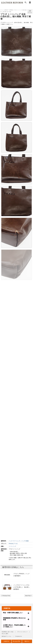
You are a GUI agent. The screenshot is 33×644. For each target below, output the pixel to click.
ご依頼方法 (6, 641)
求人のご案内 (5, 634)
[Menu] (30, 3)
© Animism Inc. (18, 636)
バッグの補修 (25, 541)
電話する (27, 641)
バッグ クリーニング (14, 541)
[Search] (26, 3)
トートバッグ (12, 546)
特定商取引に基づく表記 (8, 632)
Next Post (28, 596)
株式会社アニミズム (7, 636)
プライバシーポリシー (22, 632)
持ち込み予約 (16, 641)
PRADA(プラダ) (13, 544)
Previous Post (6, 596)
